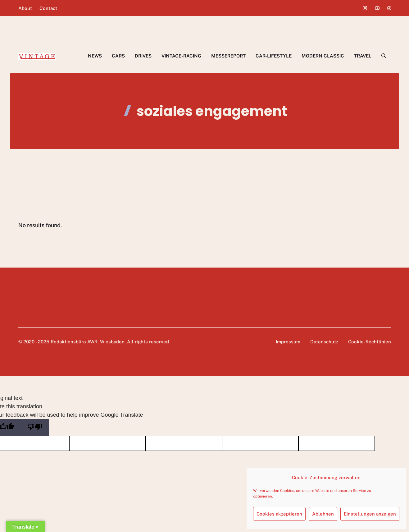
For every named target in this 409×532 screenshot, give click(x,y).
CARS (118, 56)
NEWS (95, 56)
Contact (48, 8)
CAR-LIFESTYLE (274, 56)
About (25, 8)
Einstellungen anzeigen (370, 514)
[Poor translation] (35, 427)
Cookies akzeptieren (279, 514)
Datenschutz (324, 342)
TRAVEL (363, 56)
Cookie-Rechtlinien (370, 342)
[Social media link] (365, 8)
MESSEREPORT (228, 56)
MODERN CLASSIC (323, 56)
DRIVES (143, 56)
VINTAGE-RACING (181, 56)
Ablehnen (323, 514)
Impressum (288, 342)
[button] (384, 56)
